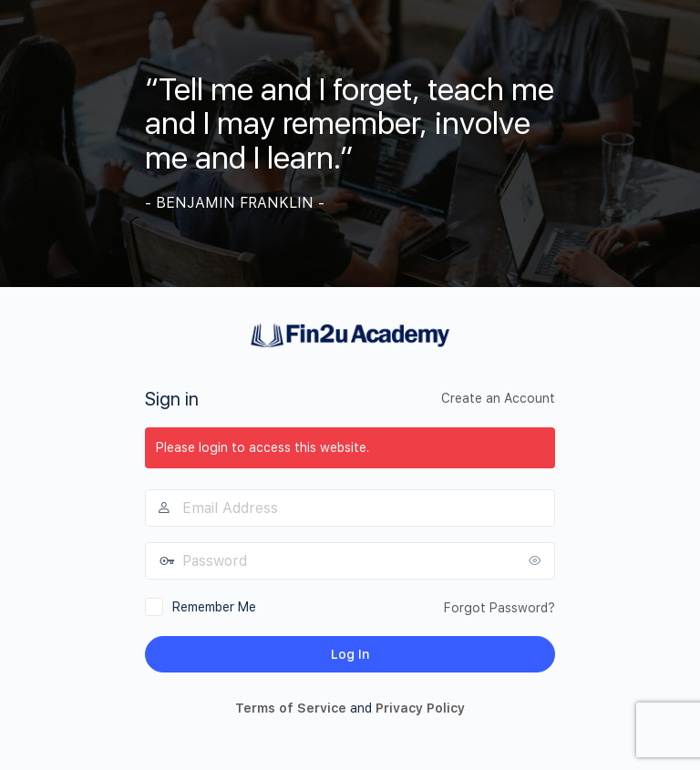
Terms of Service (291, 708)
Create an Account (498, 398)
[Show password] (537, 560)
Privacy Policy (420, 708)
